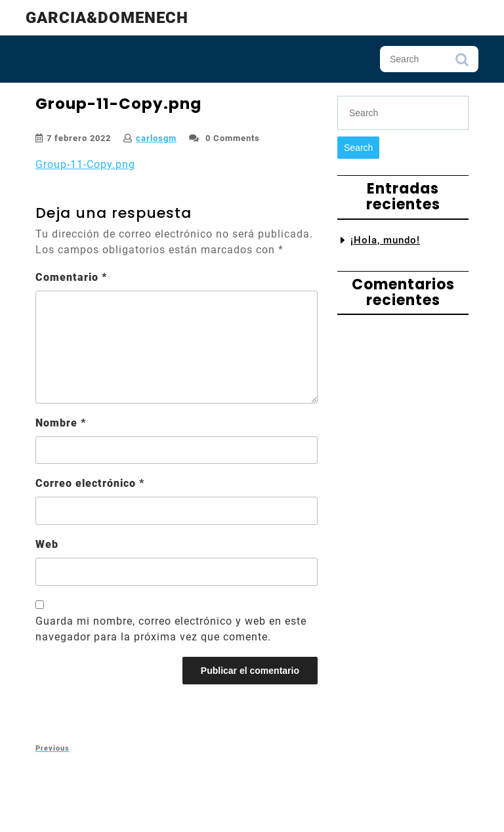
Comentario (71, 277)
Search (462, 63)
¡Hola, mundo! (385, 240)
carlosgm (156, 138)
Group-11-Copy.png (85, 164)
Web (47, 544)
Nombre (61, 423)
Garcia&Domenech (107, 18)
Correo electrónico (90, 483)
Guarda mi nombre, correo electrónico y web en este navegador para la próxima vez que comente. (171, 629)
